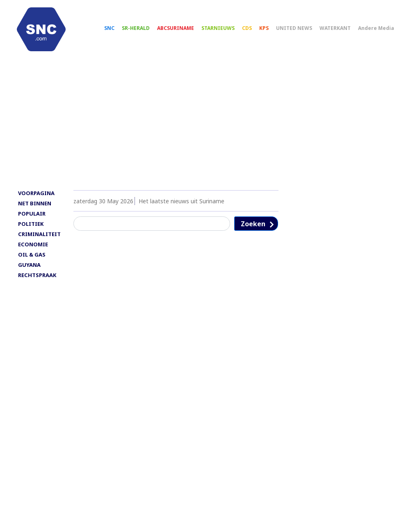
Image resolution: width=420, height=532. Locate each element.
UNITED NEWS (296, 29)
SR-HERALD (138, 29)
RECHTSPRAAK (37, 277)
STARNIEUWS (220, 29)
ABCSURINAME (178, 29)
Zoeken (253, 226)
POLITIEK (31, 226)
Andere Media (378, 29)
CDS (249, 29)
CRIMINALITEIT (39, 236)
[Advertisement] (210, 126)
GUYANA (29, 267)
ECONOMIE (33, 246)
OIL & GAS (32, 257)
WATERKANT (337, 29)
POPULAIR (32, 216)
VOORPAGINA (36, 195)
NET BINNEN (35, 205)
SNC (111, 29)
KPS (266, 29)
